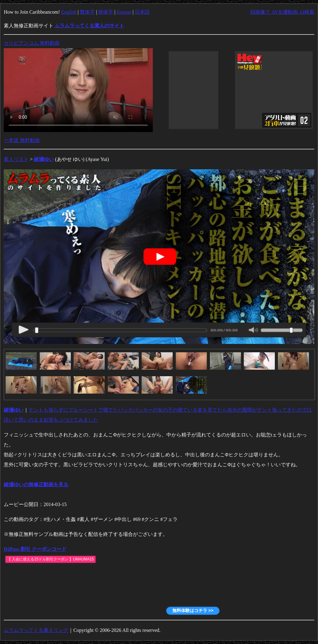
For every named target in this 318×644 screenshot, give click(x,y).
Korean (124, 12)
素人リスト (16, 159)
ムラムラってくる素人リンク (36, 630)
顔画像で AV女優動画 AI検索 (282, 12)
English (69, 12)
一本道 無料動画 (22, 140)
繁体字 (87, 12)
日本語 (142, 12)
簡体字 (106, 12)
